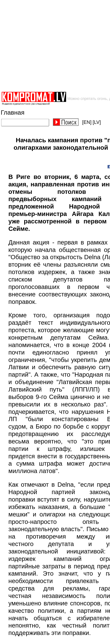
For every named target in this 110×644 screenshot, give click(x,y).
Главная (13, 112)
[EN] (87, 122)
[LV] (97, 122)
